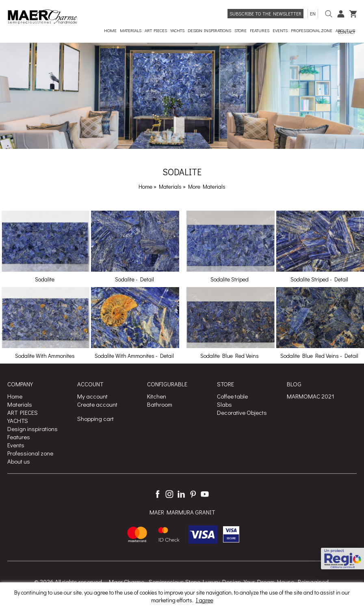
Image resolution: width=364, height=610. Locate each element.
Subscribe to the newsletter (265, 13)
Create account (97, 404)
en (313, 13)
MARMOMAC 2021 (311, 396)
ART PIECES (23, 412)
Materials (171, 186)
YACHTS (18, 420)
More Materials (207, 186)
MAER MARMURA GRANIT (182, 512)
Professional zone (30, 453)
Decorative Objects (242, 412)
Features (19, 437)
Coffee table (232, 396)
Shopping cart (95, 418)
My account (92, 396)
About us (19, 461)
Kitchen (157, 396)
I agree (205, 600)
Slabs (224, 404)
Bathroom (160, 404)
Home (145, 186)
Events (16, 445)
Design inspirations (32, 429)
